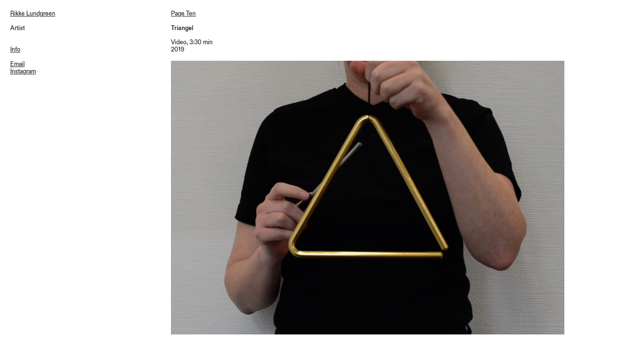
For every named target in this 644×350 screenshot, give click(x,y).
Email (17, 64)
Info (15, 50)
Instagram (23, 71)
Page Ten (183, 14)
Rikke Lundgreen (33, 14)
